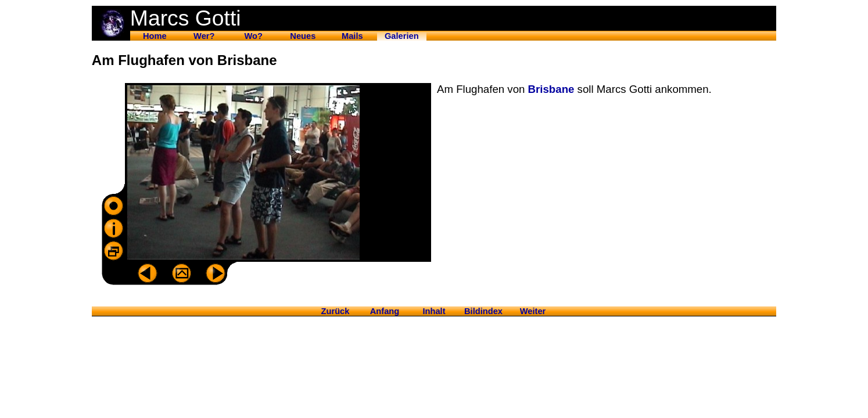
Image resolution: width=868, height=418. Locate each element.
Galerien (402, 36)
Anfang (385, 311)
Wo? (254, 36)
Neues (303, 36)
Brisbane (551, 89)
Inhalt (434, 311)
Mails (352, 36)
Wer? (204, 36)
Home (155, 36)
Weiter (533, 311)
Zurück (336, 311)
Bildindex (483, 311)
